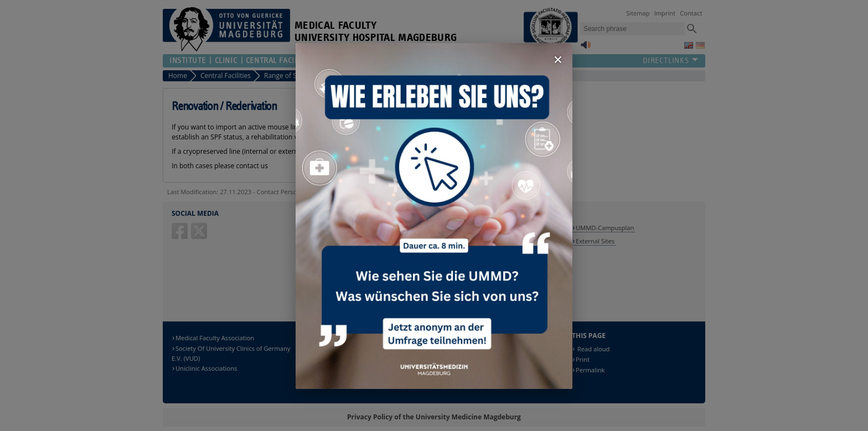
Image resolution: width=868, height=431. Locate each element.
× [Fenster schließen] (558, 59)
